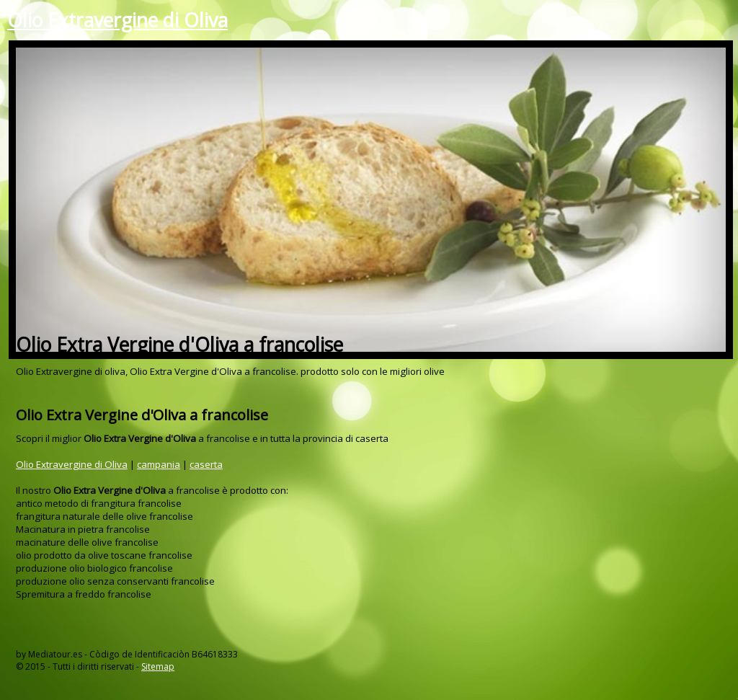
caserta (206, 464)
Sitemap (158, 666)
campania (159, 464)
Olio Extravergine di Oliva (117, 20)
